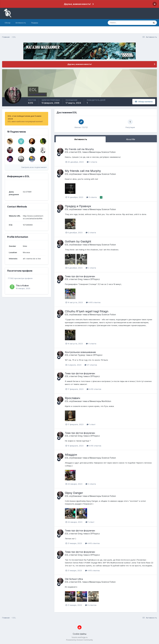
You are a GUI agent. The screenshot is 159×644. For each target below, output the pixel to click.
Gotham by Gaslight (78, 241)
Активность (21, 23)
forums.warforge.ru (80, 637)
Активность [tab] (81, 139)
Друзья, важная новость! (77, 4)
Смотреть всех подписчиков (34, 167)
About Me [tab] (131, 139)
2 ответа (91, 233)
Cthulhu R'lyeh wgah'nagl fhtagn (87, 311)
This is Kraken (22, 286)
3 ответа (92, 162)
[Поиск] (117, 23)
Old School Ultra (74, 579)
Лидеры (34, 23)
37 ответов (91, 365)
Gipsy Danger (74, 493)
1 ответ (91, 424)
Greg (80, 279)
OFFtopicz (95, 279)
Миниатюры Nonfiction (100, 401)
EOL (67, 152)
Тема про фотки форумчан (80, 276)
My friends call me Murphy (79, 149)
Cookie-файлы (80, 634)
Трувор (81, 355)
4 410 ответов (93, 302)
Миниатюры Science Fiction (102, 152)
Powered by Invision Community (79, 640)
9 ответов (91, 605)
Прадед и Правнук (78, 206)
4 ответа (91, 344)
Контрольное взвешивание (80, 352)
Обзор (8, 23)
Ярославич (72, 398)
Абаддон (71, 455)
